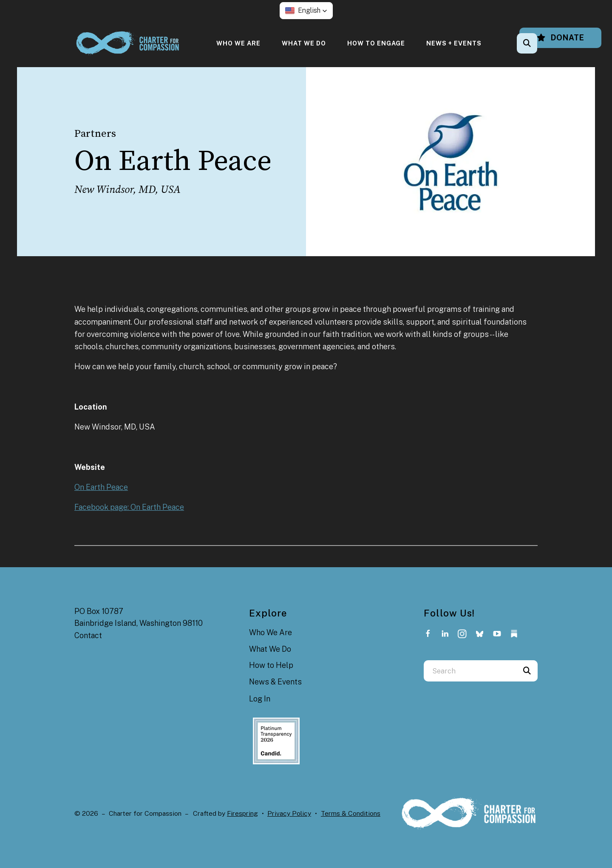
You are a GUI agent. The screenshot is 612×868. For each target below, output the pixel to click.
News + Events (454, 43)
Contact (88, 635)
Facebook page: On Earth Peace (129, 507)
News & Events (275, 682)
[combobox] (470, 671)
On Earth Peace (101, 487)
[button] (306, 11)
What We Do (304, 43)
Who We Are (238, 43)
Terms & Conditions (351, 813)
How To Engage (376, 43)
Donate (560, 38)
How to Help (271, 665)
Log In (260, 699)
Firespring (242, 813)
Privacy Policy (289, 813)
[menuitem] (238, 43)
